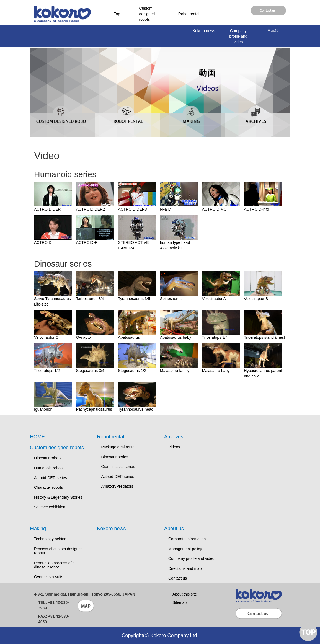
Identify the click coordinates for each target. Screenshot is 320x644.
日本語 (273, 31)
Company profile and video (238, 36)
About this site (185, 594)
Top (117, 14)
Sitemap (180, 602)
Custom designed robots (147, 14)
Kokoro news (204, 31)
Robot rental (189, 14)
